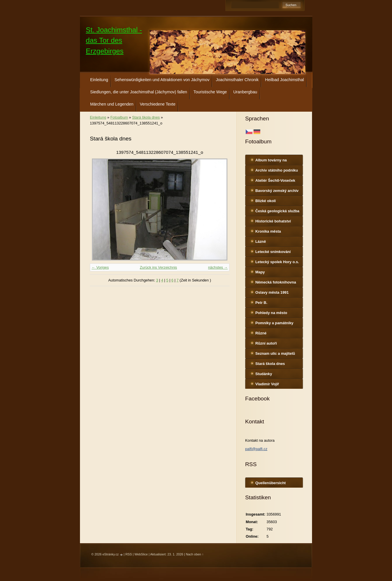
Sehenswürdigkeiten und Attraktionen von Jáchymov (162, 80)
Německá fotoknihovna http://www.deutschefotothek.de (279, 284)
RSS (129, 554)
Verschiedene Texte (158, 104)
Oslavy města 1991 (272, 292)
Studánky (264, 374)
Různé (261, 333)
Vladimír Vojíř (267, 384)
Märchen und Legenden (112, 104)
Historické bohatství (273, 221)
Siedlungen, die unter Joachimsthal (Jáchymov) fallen (139, 92)
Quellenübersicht (271, 483)
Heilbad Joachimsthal (284, 80)
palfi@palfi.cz (256, 449)
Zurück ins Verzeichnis (158, 267)
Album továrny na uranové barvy (271, 161)
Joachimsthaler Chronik (237, 80)
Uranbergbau (245, 92)
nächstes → (218, 267)
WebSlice (141, 554)
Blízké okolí (266, 201)
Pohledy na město (271, 313)
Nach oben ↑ (195, 554)
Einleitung (99, 80)
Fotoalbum (119, 117)
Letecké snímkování (273, 252)
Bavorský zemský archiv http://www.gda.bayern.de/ (278, 192)
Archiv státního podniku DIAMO (277, 172)
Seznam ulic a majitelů (275, 353)
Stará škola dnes (270, 364)
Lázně (261, 242)
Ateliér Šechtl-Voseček (275, 180)
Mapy (260, 272)
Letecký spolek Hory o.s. (277, 262)
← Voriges (100, 267)
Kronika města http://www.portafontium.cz (279, 233)
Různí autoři (266, 343)
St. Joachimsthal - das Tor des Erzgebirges (114, 40)
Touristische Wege (210, 92)
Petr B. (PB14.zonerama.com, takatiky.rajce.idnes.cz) (275, 304)
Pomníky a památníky (274, 323)
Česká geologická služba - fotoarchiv (277, 212)
